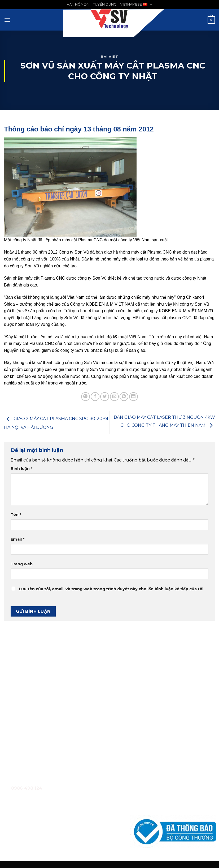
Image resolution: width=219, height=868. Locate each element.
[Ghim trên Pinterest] (124, 397)
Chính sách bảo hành (150, 794)
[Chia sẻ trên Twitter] (105, 397)
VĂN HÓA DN (78, 4)
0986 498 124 (35, 737)
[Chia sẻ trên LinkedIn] (133, 397)
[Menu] (7, 20)
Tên (16, 515)
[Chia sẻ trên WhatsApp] (86, 397)
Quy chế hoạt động (148, 782)
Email (17, 539)
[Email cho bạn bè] (114, 397)
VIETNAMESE (136, 5)
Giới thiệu (139, 770)
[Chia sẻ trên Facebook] (95, 397)
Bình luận (21, 469)
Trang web (22, 564)
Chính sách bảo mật (149, 806)
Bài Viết (109, 57)
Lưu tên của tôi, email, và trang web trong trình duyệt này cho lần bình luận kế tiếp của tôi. (112, 589)
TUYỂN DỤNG (105, 4)
